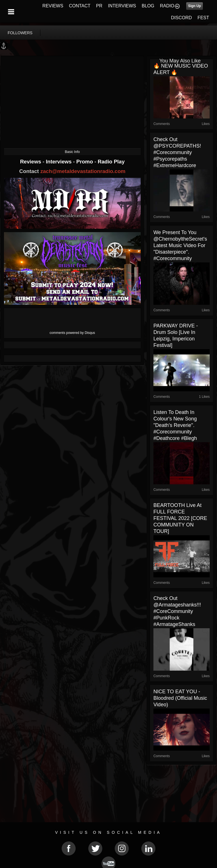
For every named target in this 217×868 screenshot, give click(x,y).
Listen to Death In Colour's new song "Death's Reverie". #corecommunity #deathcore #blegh (175, 425)
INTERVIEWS (122, 6)
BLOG (148, 6)
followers (20, 33)
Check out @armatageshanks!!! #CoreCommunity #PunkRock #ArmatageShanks (177, 611)
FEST (203, 18)
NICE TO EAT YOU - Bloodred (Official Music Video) (180, 698)
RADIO (167, 6)
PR (99, 6)
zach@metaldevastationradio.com (83, 171)
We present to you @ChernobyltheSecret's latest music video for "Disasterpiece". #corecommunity (180, 245)
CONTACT (80, 6)
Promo (85, 162)
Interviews (59, 162)
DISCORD (181, 18)
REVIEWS (53, 6)
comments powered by (72, 333)
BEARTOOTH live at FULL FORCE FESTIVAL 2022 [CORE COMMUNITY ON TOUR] (180, 518)
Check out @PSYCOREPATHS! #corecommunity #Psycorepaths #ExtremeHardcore (177, 152)
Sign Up (195, 6)
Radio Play (111, 162)
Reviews (31, 162)
